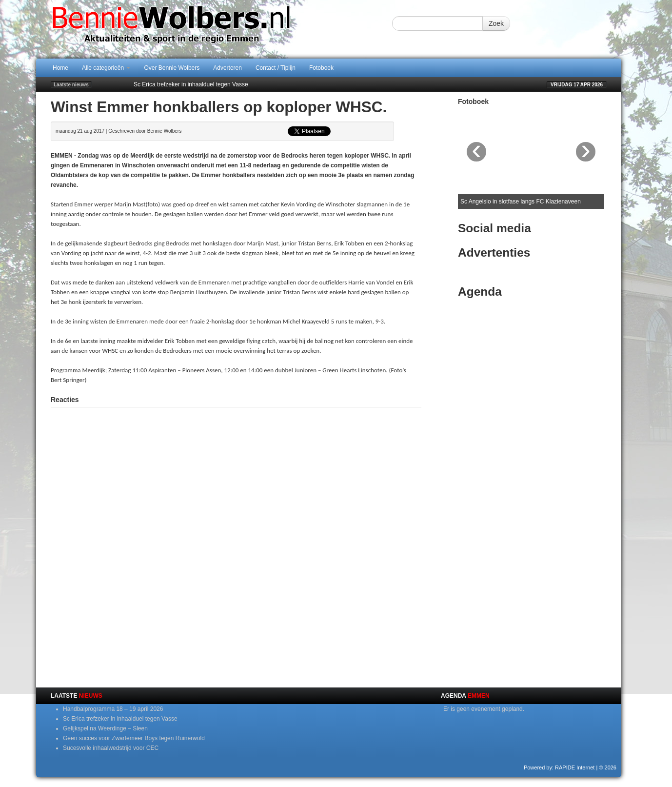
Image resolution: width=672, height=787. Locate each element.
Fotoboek (321, 68)
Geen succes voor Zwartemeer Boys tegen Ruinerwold (134, 738)
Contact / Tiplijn (276, 68)
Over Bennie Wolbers (172, 68)
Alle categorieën (106, 68)
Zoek (496, 23)
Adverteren (227, 68)
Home (60, 68)
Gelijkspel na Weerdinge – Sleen (105, 728)
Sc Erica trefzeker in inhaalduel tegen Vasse (191, 84)
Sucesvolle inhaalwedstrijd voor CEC (111, 748)
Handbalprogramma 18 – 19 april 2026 (113, 709)
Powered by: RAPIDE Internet (559, 767)
